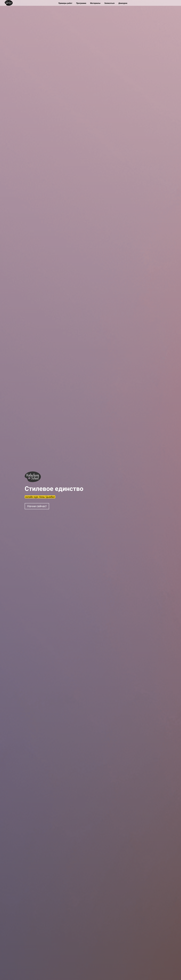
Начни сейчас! (37, 506)
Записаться (110, 3)
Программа (81, 3)
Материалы (96, 3)
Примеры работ (66, 3)
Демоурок (123, 3)
